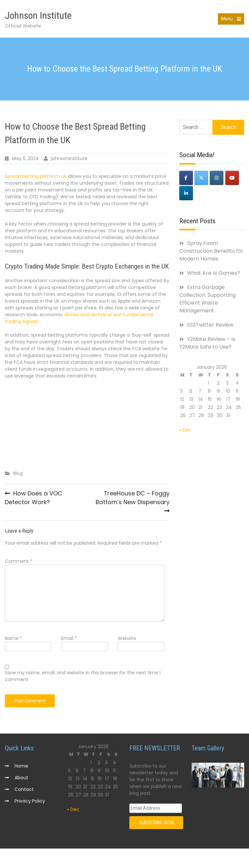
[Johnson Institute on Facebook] (186, 178)
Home (21, 766)
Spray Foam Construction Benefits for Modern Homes (211, 251)
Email (69, 638)
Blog (18, 473)
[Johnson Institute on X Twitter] (201, 178)
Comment (19, 561)
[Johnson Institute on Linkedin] (186, 193)
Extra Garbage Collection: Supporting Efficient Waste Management (207, 299)
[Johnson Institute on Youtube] (232, 178)
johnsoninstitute (69, 158)
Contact (24, 789)
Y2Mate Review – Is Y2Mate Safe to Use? (207, 343)
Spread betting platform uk (36, 176)
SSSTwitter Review (210, 325)
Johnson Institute (38, 15)
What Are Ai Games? (213, 273)
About (21, 778)
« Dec (185, 430)
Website (127, 638)
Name (13, 638)
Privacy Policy (30, 801)
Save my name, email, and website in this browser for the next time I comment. (83, 676)
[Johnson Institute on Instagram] (217, 178)
